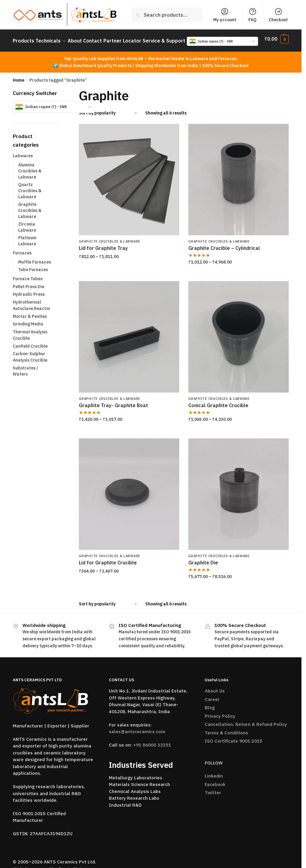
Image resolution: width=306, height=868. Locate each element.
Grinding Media (28, 329)
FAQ (253, 15)
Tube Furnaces (33, 275)
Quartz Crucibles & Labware (30, 196)
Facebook (215, 790)
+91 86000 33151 (152, 750)
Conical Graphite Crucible (218, 411)
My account (225, 15)
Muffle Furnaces (35, 267)
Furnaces (22, 258)
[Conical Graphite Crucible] (239, 342)
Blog (210, 713)
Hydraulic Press (29, 300)
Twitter (213, 798)
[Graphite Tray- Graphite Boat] (129, 342)
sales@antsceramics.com (137, 737)
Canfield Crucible (30, 352)
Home (18, 86)
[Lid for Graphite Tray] (129, 185)
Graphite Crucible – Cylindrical (224, 254)
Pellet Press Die (29, 292)
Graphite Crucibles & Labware (109, 247)
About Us (215, 696)
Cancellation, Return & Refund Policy (246, 730)
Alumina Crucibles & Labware (30, 177)
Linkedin (214, 781)
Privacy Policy (220, 722)
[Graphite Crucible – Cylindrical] (239, 185)
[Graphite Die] (239, 499)
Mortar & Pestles (30, 322)
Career (212, 705)
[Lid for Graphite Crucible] (129, 499)
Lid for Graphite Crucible (108, 568)
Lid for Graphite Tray (103, 254)
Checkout (278, 15)
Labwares (23, 161)
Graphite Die (203, 568)
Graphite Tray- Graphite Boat (113, 411)
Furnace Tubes (28, 284)
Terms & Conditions (226, 738)
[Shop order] (108, 119)
